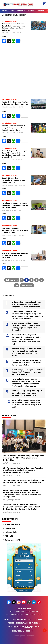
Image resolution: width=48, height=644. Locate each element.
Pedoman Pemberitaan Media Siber (23, 623)
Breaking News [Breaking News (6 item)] (13, 524)
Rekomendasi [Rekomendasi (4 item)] (12, 540)
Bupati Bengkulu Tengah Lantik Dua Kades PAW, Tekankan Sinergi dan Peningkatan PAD (27, 372)
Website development (33, 614)
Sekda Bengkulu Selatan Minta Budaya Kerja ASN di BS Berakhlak (15, 255)
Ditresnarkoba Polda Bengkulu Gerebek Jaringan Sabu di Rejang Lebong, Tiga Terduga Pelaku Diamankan (26, 327)
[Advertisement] (24, 72)
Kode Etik (30, 631)
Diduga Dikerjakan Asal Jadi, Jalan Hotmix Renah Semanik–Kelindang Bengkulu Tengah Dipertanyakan (26, 304)
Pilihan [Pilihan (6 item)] (9, 536)
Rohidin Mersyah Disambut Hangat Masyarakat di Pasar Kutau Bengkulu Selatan (14, 128)
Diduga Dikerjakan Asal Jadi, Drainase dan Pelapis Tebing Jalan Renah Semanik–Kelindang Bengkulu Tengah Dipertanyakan (27, 315)
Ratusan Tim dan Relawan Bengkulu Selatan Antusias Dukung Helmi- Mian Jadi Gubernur (13, 27)
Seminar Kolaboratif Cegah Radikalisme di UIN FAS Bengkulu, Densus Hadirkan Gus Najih (24, 481)
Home (5, 11)
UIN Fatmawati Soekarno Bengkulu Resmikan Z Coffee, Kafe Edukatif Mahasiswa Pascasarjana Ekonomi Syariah (23, 470)
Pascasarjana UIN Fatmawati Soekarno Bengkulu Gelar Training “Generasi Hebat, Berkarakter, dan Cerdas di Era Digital (22, 507)
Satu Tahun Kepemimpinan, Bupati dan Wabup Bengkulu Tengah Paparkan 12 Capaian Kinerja (27, 393)
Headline (21, 11)
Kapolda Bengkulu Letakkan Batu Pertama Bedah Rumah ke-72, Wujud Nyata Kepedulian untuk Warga (26, 352)
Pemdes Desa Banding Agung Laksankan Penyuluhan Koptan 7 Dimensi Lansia (15, 205)
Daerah (31, 11)
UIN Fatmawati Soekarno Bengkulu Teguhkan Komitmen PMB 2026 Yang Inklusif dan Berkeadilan (24, 458)
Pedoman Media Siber (15, 614)
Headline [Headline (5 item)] (10, 528)
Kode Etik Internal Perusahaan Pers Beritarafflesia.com (24, 627)
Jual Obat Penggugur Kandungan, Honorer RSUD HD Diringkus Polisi (15, 230)
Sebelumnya (12, 280)
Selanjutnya (27, 285)
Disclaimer (17, 631)
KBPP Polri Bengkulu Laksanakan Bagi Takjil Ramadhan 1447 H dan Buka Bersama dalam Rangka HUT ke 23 (26, 404)
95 (17, 285)
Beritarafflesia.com (17, 612)
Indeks (28, 612)
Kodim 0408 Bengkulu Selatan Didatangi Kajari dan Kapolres (15, 103)
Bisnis (12, 11)
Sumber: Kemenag (24, 590)
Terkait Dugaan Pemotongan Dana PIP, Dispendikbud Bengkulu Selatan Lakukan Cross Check (14, 154)
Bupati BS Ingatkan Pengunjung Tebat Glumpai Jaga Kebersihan (14, 180)
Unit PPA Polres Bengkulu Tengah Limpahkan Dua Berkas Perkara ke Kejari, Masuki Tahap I (27, 363)
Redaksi (35, 612)
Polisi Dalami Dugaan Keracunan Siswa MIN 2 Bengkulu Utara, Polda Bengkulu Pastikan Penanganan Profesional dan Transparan (27, 383)
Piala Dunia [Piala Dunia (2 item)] (11, 532)
